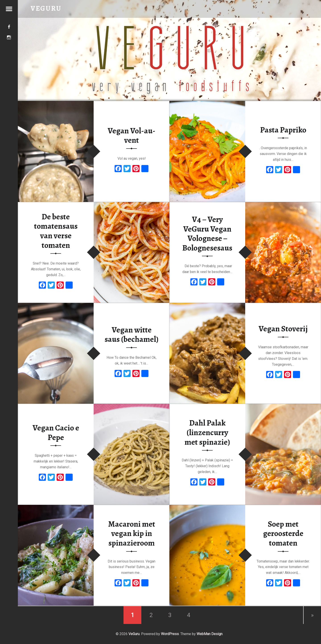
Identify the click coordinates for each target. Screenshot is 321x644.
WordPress (170, 634)
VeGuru (134, 634)
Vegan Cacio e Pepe (56, 433)
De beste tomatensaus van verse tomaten (56, 231)
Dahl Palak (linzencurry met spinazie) (207, 433)
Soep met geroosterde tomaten (283, 533)
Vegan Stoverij (283, 329)
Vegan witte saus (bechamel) (132, 335)
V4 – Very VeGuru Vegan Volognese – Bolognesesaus (207, 234)
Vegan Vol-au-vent (132, 136)
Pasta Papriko (283, 130)
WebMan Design (210, 634)
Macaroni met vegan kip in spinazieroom (132, 533)
